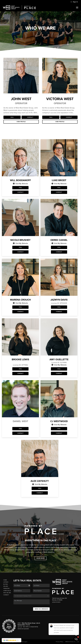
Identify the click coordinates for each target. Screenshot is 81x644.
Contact (30, 117)
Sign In (74, 2)
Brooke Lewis (20, 359)
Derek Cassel (59, 240)
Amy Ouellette (59, 359)
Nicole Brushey (20, 240)
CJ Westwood (59, 421)
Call (12, 117)
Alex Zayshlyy (40, 481)
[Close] (77, 625)
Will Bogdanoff (20, 180)
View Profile (21, 122)
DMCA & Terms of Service (72, 642)
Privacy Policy (59, 642)
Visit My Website (20, 184)
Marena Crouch (20, 300)
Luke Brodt (59, 180)
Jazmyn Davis (59, 300)
